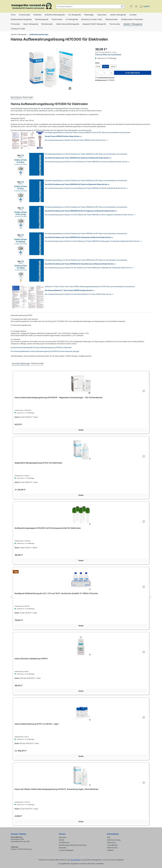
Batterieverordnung (114, 840)
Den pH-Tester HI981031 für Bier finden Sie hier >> (63, 136)
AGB (109, 837)
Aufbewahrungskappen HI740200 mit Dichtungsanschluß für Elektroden (48, 528)
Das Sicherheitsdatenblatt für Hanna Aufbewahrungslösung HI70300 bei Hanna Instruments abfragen (45, 351)
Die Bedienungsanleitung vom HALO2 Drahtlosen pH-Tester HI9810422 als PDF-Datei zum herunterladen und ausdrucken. (86, 260)
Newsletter (63, 848)
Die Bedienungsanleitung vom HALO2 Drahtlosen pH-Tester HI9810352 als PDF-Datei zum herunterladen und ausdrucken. (86, 154)
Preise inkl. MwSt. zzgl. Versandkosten (108, 54)
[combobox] (88, 6)
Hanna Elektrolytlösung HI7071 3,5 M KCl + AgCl (37, 724)
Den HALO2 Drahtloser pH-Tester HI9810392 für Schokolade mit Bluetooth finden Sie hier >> (79, 237)
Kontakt (62, 840)
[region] (51, 69)
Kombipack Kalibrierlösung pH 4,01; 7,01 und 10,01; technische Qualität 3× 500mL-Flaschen (56, 593)
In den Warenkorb (133, 73)
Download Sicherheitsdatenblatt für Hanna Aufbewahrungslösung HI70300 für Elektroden (41, 348)
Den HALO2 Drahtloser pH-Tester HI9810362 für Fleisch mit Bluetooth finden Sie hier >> (77, 184)
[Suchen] (122, 6)
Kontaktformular (64, 842)
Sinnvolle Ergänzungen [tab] (21, 363)
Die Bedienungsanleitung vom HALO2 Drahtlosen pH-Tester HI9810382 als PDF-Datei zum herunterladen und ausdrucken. (86, 207)
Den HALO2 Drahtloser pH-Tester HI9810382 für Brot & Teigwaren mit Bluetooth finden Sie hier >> (81, 211)
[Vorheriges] (11, 597)
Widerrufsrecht (112, 848)
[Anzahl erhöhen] (111, 73)
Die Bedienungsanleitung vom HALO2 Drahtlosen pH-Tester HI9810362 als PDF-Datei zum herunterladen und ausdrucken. (86, 181)
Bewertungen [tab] (28, 97)
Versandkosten (112, 845)
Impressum (63, 837)
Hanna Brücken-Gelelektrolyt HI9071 (31, 659)
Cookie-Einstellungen (66, 850)
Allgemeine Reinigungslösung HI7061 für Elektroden (38, 463)
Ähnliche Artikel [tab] (37, 363)
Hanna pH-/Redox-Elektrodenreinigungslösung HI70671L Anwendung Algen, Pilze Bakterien (57, 789)
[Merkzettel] (131, 6)
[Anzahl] (104, 73)
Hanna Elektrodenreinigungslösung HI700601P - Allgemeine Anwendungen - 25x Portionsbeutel (58, 398)
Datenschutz (111, 842)
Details (81, 430)
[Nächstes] (151, 597)
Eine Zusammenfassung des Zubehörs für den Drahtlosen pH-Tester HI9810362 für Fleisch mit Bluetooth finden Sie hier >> (87, 188)
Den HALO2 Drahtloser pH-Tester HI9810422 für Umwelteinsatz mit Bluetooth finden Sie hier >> (80, 264)
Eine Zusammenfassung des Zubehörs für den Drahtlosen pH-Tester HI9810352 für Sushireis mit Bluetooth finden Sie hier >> (87, 162)
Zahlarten (110, 850)
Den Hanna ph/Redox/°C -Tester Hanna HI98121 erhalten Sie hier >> (70, 290)
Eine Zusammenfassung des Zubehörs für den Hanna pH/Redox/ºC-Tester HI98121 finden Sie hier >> (79, 294)
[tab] (16, 97)
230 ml (106, 67)
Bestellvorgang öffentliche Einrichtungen (73, 845)
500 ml (113, 67)
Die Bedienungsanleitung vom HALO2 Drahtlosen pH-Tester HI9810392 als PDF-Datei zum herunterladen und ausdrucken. (86, 234)
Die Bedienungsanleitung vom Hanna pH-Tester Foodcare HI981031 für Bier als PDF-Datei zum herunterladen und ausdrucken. (88, 132)
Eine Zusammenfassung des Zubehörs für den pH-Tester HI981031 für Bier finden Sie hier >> (76, 140)
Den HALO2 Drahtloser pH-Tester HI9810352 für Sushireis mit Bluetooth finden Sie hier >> (78, 158)
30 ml (98, 67)
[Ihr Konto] (136, 6)
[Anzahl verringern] (97, 73)
